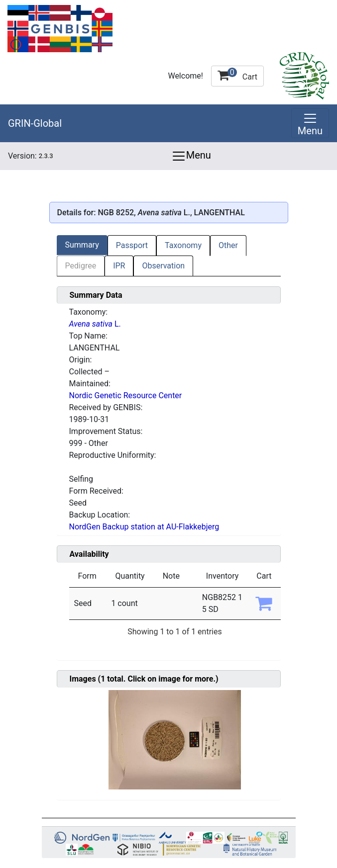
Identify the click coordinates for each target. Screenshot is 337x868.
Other (228, 245)
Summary (82, 245)
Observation (163, 266)
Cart (237, 75)
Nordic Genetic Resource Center (126, 395)
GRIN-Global (35, 123)
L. (95, 324)
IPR (119, 266)
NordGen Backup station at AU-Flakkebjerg (144, 527)
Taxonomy (183, 245)
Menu (191, 156)
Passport (132, 245)
